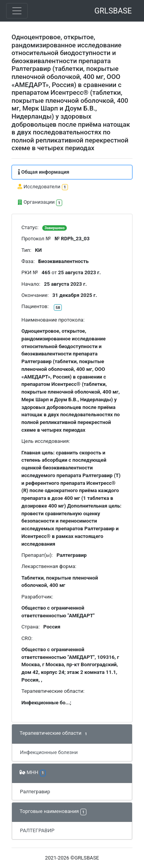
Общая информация (44, 172)
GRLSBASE (113, 11)
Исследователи (43, 187)
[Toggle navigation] (17, 11)
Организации (40, 203)
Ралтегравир (35, 792)
